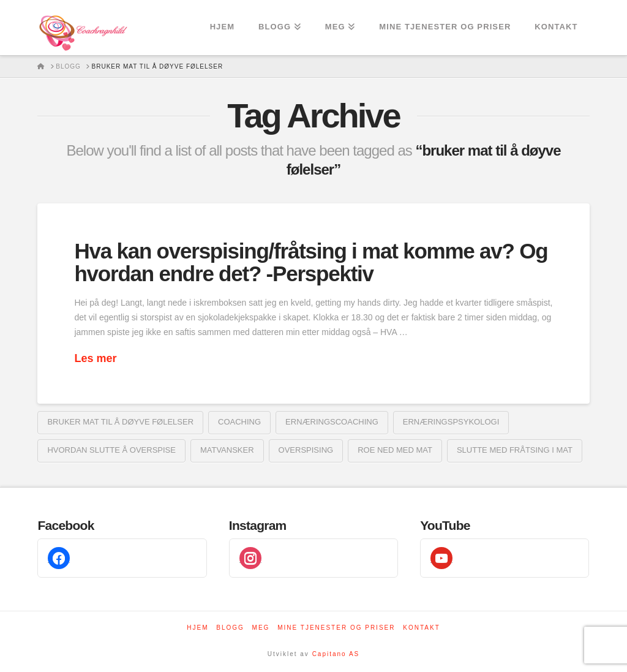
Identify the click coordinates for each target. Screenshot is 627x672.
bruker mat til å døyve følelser (120, 422)
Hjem (197, 628)
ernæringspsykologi (451, 422)
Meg (261, 628)
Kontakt (421, 628)
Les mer (95, 358)
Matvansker (227, 450)
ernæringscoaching (332, 422)
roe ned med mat (395, 450)
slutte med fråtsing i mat (515, 450)
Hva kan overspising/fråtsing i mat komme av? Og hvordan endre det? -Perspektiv (311, 262)
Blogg (230, 628)
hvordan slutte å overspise (111, 450)
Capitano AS (336, 654)
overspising (306, 450)
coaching (239, 422)
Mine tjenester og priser (336, 628)
